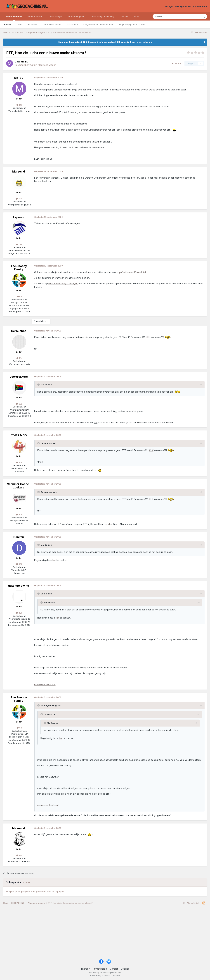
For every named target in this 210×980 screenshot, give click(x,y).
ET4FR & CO (19, 435)
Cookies (125, 969)
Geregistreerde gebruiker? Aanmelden (186, 6)
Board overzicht (14, 18)
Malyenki (19, 171)
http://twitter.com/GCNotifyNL (63, 284)
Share (176, 63)
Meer (137, 16)
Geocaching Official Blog (102, 16)
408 (19, 514)
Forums (8, 24)
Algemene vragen (47, 65)
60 (19, 296)
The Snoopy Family (19, 268)
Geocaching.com (76, 16)
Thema (85, 969)
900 (19, 564)
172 (19, 855)
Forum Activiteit (35, 16)
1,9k (19, 244)
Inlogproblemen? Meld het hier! (98, 24)
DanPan (19, 537)
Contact (114, 969)
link (54, 560)
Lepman (19, 217)
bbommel (19, 828)
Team (20, 24)
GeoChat (124, 16)
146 (19, 105)
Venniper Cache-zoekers (19, 486)
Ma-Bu (19, 78)
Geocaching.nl (55, 16)
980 (19, 199)
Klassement (72, 24)
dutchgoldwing (19, 586)
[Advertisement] (97, 933)
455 (19, 613)
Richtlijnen (33, 24)
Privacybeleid (100, 969)
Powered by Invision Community (105, 975)
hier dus (108, 524)
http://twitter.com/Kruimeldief (131, 272)
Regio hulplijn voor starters (132, 24)
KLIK (148, 337)
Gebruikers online (52, 24)
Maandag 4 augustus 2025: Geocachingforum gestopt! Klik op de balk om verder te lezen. (105, 42)
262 (19, 404)
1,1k (19, 358)
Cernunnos (19, 331)
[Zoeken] (167, 16)
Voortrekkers (19, 377)
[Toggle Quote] (39, 385)
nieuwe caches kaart (45, 684)
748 (19, 462)
